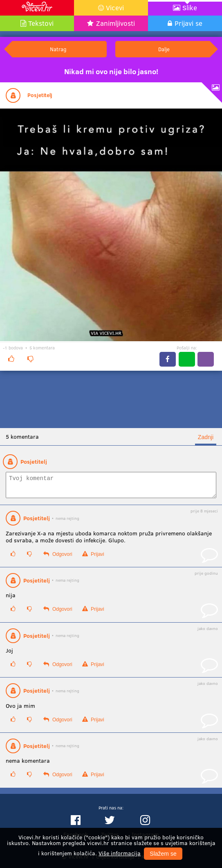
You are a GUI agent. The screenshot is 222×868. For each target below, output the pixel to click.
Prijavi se (188, 23)
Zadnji (206, 437)
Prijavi (93, 558)
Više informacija (120, 853)
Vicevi (115, 8)
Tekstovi (41, 23)
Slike (190, 8)
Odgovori (58, 558)
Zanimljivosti (115, 23)
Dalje (164, 49)
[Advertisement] (111, 399)
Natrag (58, 49)
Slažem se (163, 854)
